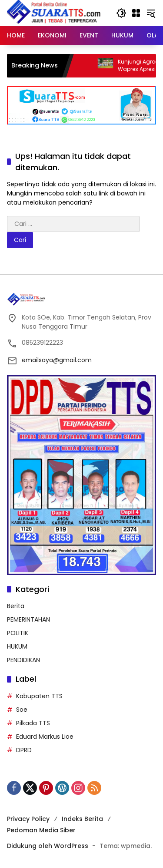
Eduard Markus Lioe (45, 737)
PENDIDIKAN (23, 660)
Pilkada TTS (33, 723)
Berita (16, 606)
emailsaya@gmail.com (57, 360)
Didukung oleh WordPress (48, 846)
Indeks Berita (82, 819)
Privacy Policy (28, 819)
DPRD (24, 750)
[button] (121, 13)
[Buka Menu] (136, 13)
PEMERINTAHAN (28, 619)
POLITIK (18, 633)
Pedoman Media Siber (41, 830)
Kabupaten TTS (39, 696)
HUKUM (17, 646)
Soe (22, 710)
